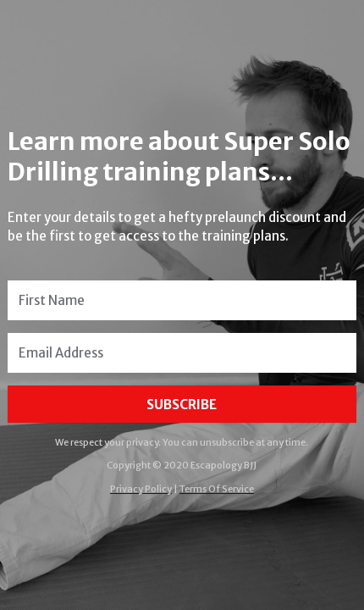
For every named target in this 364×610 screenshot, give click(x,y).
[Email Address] (182, 353)
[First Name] (182, 300)
